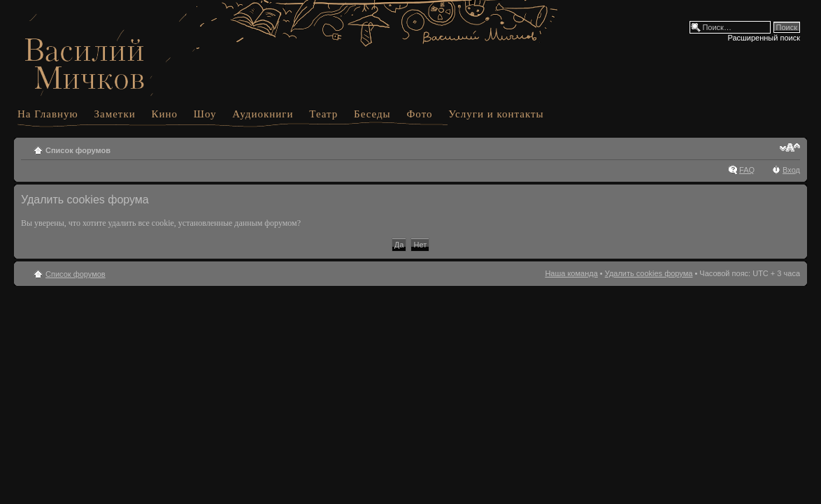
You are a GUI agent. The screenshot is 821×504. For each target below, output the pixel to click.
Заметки (115, 114)
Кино (165, 114)
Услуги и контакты (496, 114)
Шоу (205, 114)
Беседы (372, 114)
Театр (323, 114)
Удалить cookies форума (649, 273)
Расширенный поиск (764, 38)
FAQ (747, 170)
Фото (419, 114)
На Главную (48, 114)
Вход (791, 170)
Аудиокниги (263, 114)
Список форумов (78, 150)
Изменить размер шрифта (790, 147)
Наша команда (571, 273)
